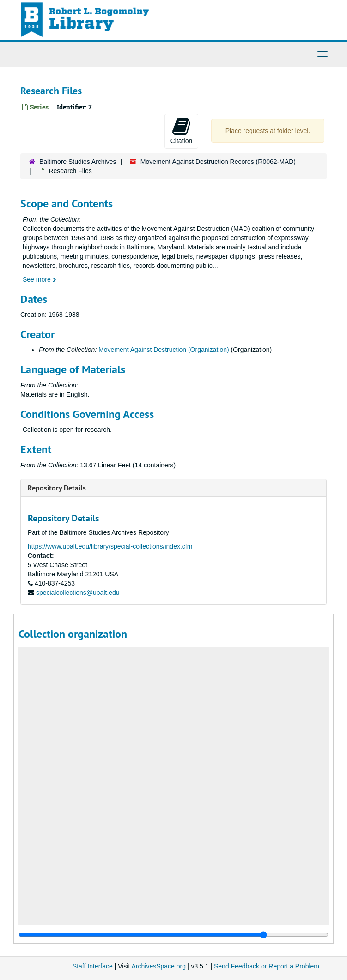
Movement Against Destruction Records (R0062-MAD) (218, 162)
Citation (181, 131)
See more (40, 279)
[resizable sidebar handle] (173, 935)
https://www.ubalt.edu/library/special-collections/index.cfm (110, 546)
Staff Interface (93, 966)
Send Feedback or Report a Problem (267, 966)
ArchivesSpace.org (158, 966)
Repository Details (57, 488)
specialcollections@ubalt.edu (78, 593)
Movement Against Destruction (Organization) (164, 350)
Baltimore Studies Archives (78, 162)
